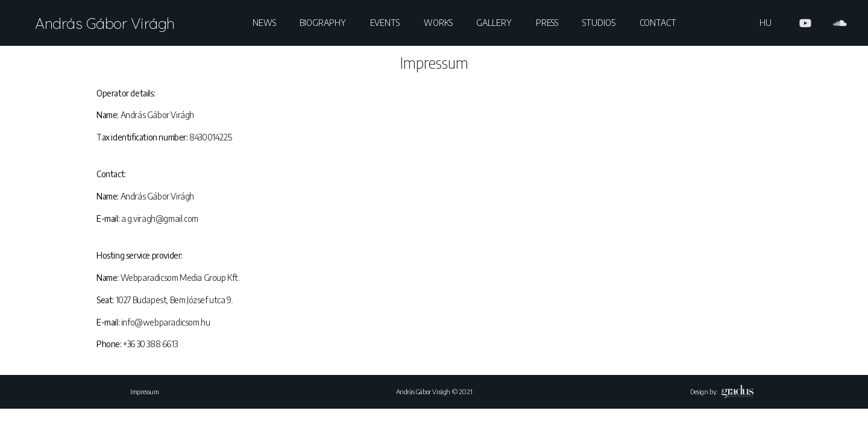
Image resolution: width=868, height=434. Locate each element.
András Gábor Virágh (105, 23)
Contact (658, 23)
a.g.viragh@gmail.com (160, 219)
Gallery (494, 23)
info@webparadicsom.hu (166, 322)
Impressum (144, 392)
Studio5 (599, 23)
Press (547, 23)
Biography (322, 23)
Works (438, 23)
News (264, 23)
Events (385, 23)
